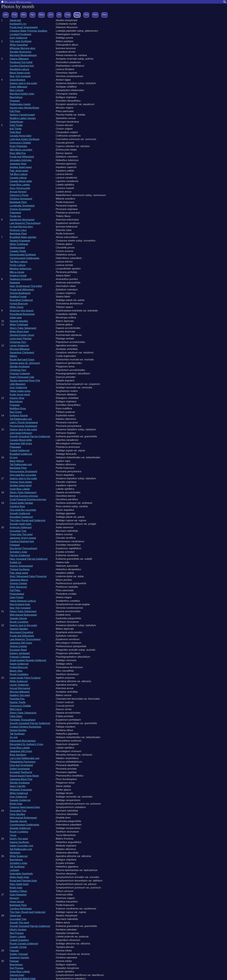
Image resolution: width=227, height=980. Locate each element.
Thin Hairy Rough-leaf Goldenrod (27, 520)
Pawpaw (14, 951)
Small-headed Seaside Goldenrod (28, 660)
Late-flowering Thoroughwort (25, 223)
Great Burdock (17, 80)
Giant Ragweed (18, 895)
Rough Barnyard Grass (22, 360)
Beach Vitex (16, 671)
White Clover (17, 307)
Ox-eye (14, 457)
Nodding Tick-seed (20, 695)
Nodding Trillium (18, 891)
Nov (95, 15)
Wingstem (15, 853)
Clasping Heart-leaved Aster (25, 807)
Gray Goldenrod (18, 388)
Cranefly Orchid (18, 947)
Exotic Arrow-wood (20, 395)
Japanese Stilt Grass (21, 443)
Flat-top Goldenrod (20, 555)
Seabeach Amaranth (21, 279)
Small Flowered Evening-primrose (28, 499)
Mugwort (14, 898)
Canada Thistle (18, 251)
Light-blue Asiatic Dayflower (25, 139)
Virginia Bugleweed (20, 293)
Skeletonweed (17, 248)
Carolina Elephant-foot (22, 66)
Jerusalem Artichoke (21, 160)
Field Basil (15, 132)
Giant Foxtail (16, 597)
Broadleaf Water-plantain (23, 237)
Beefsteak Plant (18, 202)
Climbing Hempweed (21, 199)
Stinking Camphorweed (22, 115)
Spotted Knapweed (20, 241)
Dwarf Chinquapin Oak (22, 377)
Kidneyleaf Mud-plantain (23, 741)
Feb (15, 15)
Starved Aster (17, 975)
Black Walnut (17, 461)
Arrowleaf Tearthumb (21, 772)
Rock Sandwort (18, 755)
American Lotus (18, 230)
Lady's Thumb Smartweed (24, 422)
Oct (86, 15)
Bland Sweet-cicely (20, 73)
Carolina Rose (17, 506)
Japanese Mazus (19, 580)
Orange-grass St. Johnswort (25, 363)
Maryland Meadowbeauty (23, 55)
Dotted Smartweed (20, 769)
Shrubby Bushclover (20, 52)
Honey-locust (17, 902)
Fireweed (15, 101)
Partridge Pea (17, 699)
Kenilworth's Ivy (18, 24)
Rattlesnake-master (20, 104)
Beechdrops (16, 97)
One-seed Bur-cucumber (23, 475)
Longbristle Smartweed (22, 206)
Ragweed (15, 283)
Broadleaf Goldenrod (21, 454)
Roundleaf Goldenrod (21, 300)
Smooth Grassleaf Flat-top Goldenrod (30, 436)
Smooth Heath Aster (20, 524)
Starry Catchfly (18, 786)
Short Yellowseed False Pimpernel (28, 576)
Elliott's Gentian (18, 930)
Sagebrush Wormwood (22, 220)
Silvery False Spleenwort (23, 328)
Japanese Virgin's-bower (23, 538)
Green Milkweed (18, 87)
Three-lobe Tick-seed (21, 534)
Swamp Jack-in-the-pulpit (23, 83)
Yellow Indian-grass (20, 391)
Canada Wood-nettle (21, 181)
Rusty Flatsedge (18, 146)
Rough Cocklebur (19, 622)
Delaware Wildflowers (16, 2)
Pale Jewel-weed (19, 171)
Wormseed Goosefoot (21, 632)
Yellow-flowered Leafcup (23, 601)
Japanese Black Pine (21, 779)
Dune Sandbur (17, 814)
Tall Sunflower (17, 734)
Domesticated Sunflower (23, 255)
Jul (59, 15)
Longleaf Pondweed (20, 34)
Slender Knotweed (20, 367)
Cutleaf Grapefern (19, 940)
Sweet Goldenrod (19, 664)
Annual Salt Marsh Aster (23, 979)
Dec (104, 15)
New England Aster (20, 604)
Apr (32, 15)
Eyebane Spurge (19, 415)
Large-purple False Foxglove (25, 678)
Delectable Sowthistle (21, 874)
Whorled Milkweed (20, 349)
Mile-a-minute (17, 272)
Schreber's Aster (18, 552)
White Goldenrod (19, 793)
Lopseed (14, 870)
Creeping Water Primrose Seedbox (28, 31)
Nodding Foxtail (18, 276)
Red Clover (16, 412)
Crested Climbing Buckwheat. (26, 727)
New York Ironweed (20, 76)
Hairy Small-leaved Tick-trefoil (26, 286)
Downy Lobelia (18, 937)
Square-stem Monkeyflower (24, 108)
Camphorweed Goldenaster (24, 258)
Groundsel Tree (18, 531)
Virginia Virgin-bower (21, 482)
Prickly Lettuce (17, 265)
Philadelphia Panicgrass (23, 762)
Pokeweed (15, 213)
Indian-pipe (16, 318)
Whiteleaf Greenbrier (21, 790)
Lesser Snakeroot (19, 346)
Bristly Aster (16, 804)
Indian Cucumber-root (21, 846)
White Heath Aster (19, 877)
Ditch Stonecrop (18, 587)
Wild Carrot (16, 709)
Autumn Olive (17, 398)
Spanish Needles (19, 321)
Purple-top (15, 216)
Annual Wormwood (20, 688)
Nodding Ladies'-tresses (23, 118)
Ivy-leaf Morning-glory (21, 227)
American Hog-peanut (21, 311)
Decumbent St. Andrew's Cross (26, 744)
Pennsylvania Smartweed (23, 426)
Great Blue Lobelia (20, 185)
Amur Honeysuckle (20, 188)
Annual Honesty (18, 192)
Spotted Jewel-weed (21, 167)
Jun (51, 15)
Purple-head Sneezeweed (24, 27)
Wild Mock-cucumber (21, 150)
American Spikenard (21, 527)
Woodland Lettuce (19, 69)
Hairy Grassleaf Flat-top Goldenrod (28, 559)
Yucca (13, 835)
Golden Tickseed (19, 954)
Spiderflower (16, 122)
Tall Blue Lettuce (18, 174)
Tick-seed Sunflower (21, 41)
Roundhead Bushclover (22, 314)
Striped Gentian (18, 730)
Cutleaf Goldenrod (19, 450)
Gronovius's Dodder (20, 143)
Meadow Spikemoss (20, 269)
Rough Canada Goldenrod (24, 944)
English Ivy (15, 562)
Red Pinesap (17, 933)
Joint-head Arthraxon (21, 433)
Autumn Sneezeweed (21, 566)
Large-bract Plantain (21, 339)
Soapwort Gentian (19, 958)
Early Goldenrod (18, 38)
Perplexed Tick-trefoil (21, 62)
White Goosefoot (19, 45)
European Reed (18, 650)
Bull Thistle (16, 129)
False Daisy (16, 716)
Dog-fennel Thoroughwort (23, 548)
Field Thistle (16, 125)
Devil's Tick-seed (19, 839)
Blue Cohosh (17, 90)
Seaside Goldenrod (20, 800)
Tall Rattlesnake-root (21, 419)
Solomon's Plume (19, 195)
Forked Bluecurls (19, 304)
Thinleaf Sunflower (20, 569)
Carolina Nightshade (21, 909)
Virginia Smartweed (20, 209)
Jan (6, 15)
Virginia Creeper (18, 583)
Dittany (13, 356)
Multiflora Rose (18, 408)
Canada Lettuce (18, 178)
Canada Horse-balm (20, 136)
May (42, 15)
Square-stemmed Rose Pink (25, 381)
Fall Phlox (15, 111)
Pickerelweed (17, 594)
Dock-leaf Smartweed (21, 765)
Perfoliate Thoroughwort (23, 720)
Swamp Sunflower (19, 842)
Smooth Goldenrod (20, 513)
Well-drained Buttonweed (23, 615)
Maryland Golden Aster (22, 94)
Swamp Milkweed (19, 59)
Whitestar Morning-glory (23, 48)
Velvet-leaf (15, 20)
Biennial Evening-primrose (24, 496)
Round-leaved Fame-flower (24, 776)
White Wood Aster (19, 332)
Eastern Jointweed (20, 653)
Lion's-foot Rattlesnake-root (24, 758)
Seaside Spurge (18, 618)
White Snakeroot (19, 681)
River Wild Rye (18, 153)
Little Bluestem (18, 384)
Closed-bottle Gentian (21, 503)
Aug (68, 15)
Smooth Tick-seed (19, 923)
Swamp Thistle (18, 702)
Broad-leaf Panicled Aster (23, 881)
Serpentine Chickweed (22, 353)
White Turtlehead (19, 244)
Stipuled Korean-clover (22, 335)
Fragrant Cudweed (20, 374)
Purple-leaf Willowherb (22, 157)
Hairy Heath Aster (19, 884)
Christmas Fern (18, 342)
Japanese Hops (18, 164)
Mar (24, 15)
